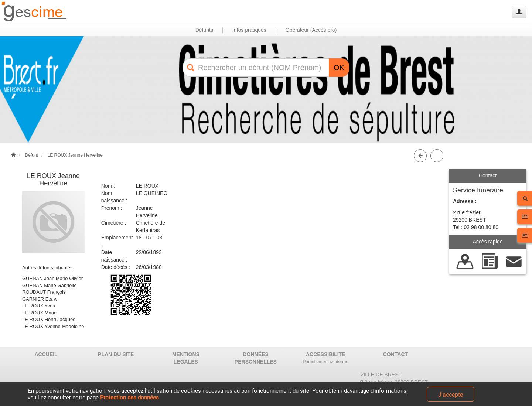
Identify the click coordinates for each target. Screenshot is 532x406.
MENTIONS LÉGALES (186, 358)
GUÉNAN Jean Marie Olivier (52, 278)
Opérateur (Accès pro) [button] (311, 30)
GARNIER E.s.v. (40, 299)
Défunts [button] (204, 30)
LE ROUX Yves (39, 306)
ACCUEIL (46, 354)
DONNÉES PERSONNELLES (256, 358)
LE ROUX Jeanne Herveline (75, 155)
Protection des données (129, 398)
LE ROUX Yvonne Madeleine (53, 326)
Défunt (32, 155)
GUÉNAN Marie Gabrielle (49, 285)
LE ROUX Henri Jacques (49, 319)
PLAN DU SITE (116, 354)
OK (339, 68)
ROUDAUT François (44, 292)
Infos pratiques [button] (249, 30)
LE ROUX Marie (39, 313)
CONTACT (395, 354)
